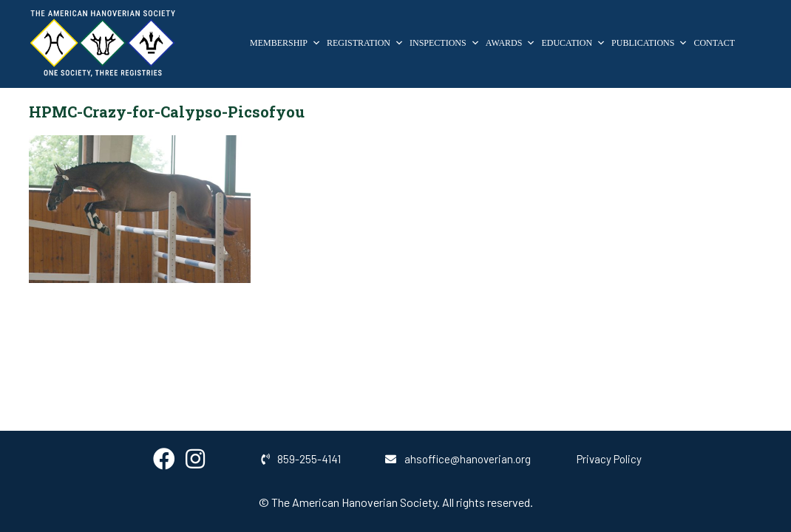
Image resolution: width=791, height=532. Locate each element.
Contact (714, 43)
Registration (365, 43)
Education (573, 43)
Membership (285, 43)
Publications (649, 43)
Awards (511, 43)
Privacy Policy (609, 459)
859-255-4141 (301, 459)
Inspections (445, 43)
